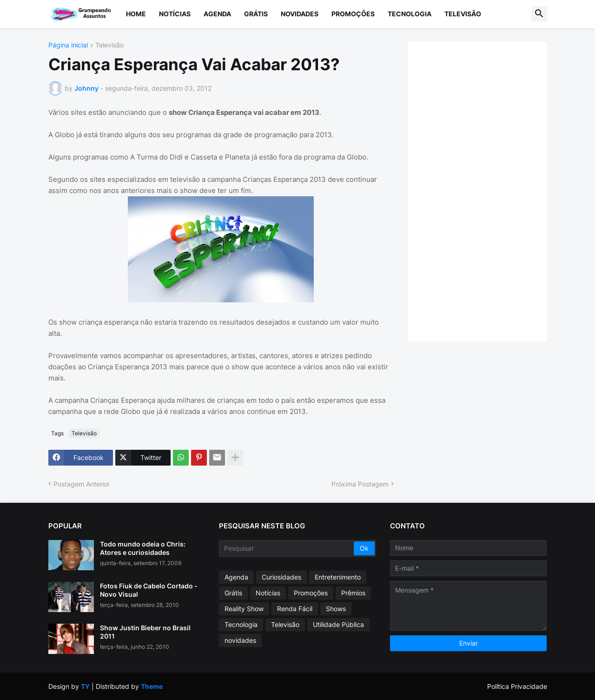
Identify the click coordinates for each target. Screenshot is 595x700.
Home (136, 14)
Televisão (463, 14)
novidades (240, 640)
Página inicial (68, 45)
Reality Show (244, 609)
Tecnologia (410, 14)
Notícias (175, 14)
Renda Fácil (295, 609)
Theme (152, 686)
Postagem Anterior (82, 484)
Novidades (300, 14)
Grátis (256, 14)
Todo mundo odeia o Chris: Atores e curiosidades (143, 548)
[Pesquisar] (287, 548)
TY (85, 686)
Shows (336, 609)
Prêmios (353, 593)
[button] (539, 14)
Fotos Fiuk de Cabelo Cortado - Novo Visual (149, 590)
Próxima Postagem (360, 484)
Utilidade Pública (338, 624)
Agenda (217, 14)
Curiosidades (281, 577)
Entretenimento (338, 577)
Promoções (353, 14)
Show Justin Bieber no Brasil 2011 (145, 632)
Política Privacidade (517, 686)
